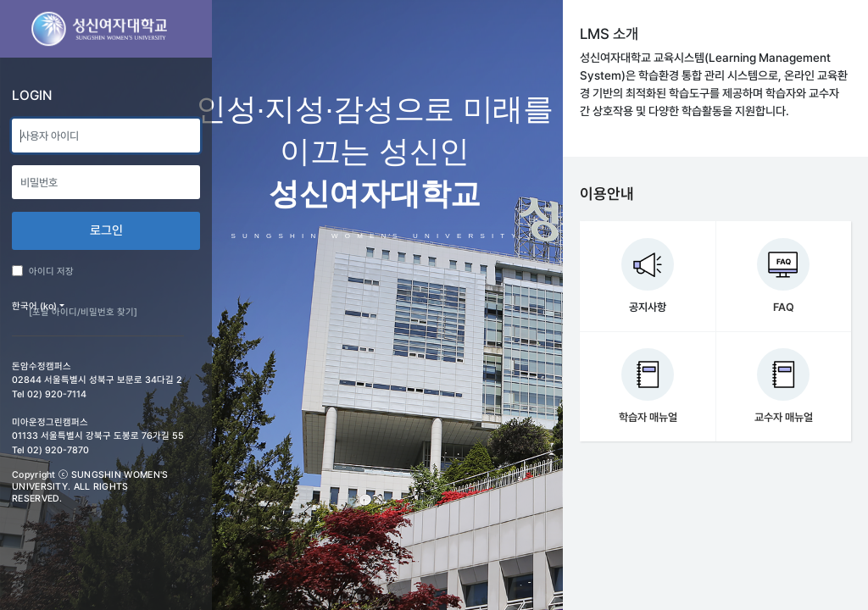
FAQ (784, 307)
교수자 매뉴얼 (784, 417)
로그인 (106, 230)
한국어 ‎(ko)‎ (34, 306)
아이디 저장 (43, 271)
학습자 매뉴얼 (648, 417)
